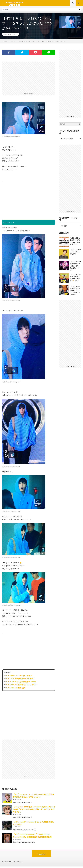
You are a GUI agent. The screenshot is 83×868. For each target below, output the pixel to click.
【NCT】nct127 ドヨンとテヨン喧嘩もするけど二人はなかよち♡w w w (75, 292)
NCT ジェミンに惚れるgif (15, 689)
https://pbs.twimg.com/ (13, 138)
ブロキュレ (19, 863)
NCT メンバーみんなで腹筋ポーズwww (21, 683)
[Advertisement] (29, 78)
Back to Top (42, 856)
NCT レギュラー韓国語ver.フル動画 (19, 680)
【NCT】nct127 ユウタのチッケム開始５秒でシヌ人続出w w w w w (75, 267)
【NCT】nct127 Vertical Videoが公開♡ (75, 253)
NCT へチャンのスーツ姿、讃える (19, 677)
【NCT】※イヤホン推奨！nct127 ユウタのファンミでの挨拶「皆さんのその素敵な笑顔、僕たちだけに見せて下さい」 (34, 811)
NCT (15, 36)
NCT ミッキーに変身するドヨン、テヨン (21, 686)
